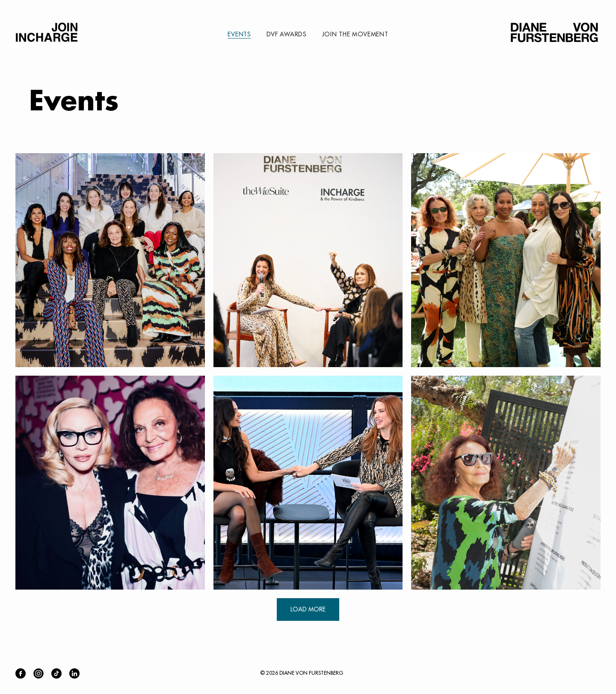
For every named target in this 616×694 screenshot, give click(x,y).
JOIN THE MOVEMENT (355, 34)
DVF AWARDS (287, 34)
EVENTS (239, 34)
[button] (110, 260)
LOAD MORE (308, 609)
